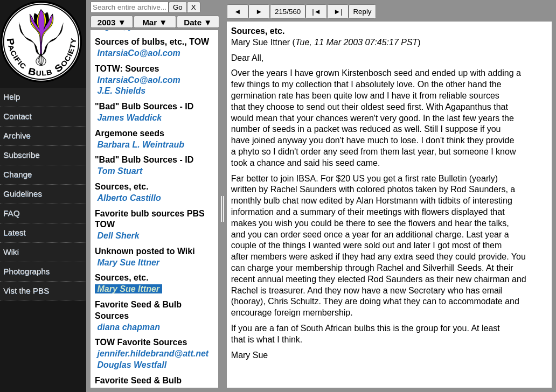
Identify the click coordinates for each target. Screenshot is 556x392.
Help (12, 97)
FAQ (11, 213)
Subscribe (22, 155)
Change (18, 174)
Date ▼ (198, 22)
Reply (362, 12)
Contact (17, 116)
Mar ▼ (155, 22)
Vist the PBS (26, 290)
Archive (17, 135)
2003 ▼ (112, 22)
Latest (14, 232)
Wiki (11, 252)
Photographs (26, 271)
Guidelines (23, 194)
